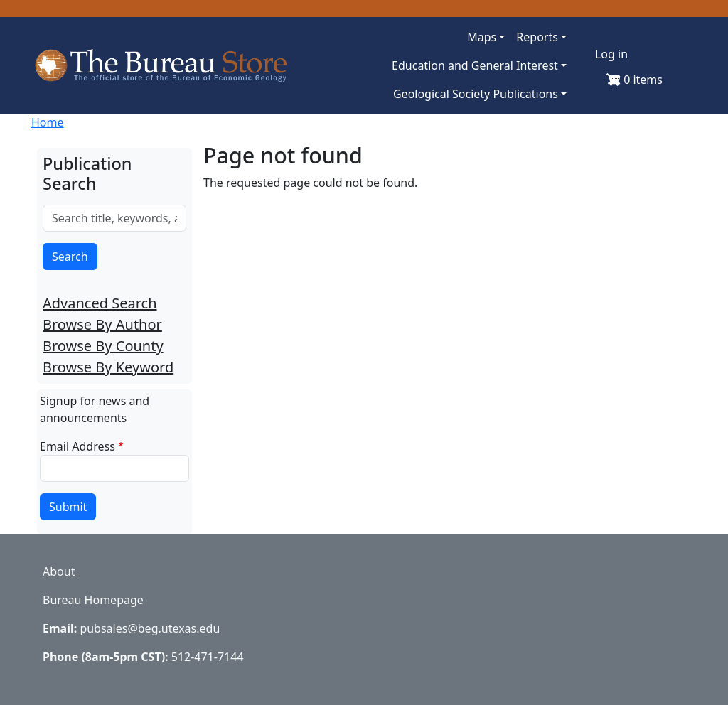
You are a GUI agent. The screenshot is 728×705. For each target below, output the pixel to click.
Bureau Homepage (93, 600)
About (59, 571)
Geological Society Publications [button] (476, 94)
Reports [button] (537, 37)
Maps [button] (482, 37)
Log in (611, 54)
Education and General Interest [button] (475, 65)
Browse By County (103, 346)
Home (48, 122)
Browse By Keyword (108, 367)
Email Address (77, 446)
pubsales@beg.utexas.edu (150, 628)
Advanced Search (100, 303)
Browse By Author (102, 324)
